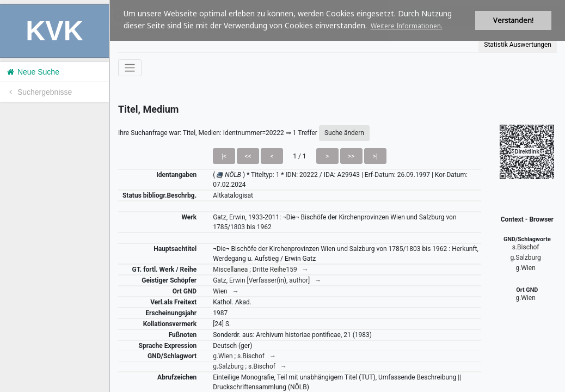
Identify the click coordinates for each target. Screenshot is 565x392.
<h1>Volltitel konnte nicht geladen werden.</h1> (337, 196)
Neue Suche (32, 72)
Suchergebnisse (39, 92)
